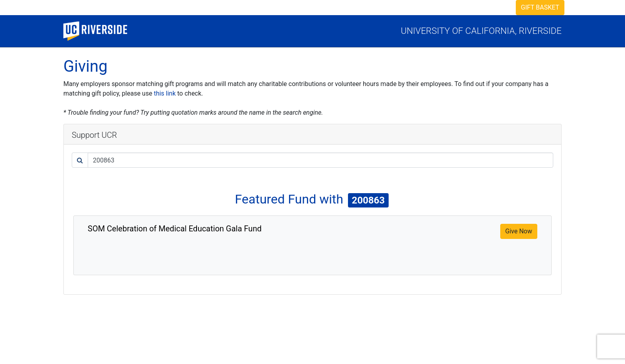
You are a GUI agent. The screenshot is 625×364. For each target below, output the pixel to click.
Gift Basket (540, 7)
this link (165, 93)
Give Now (519, 231)
